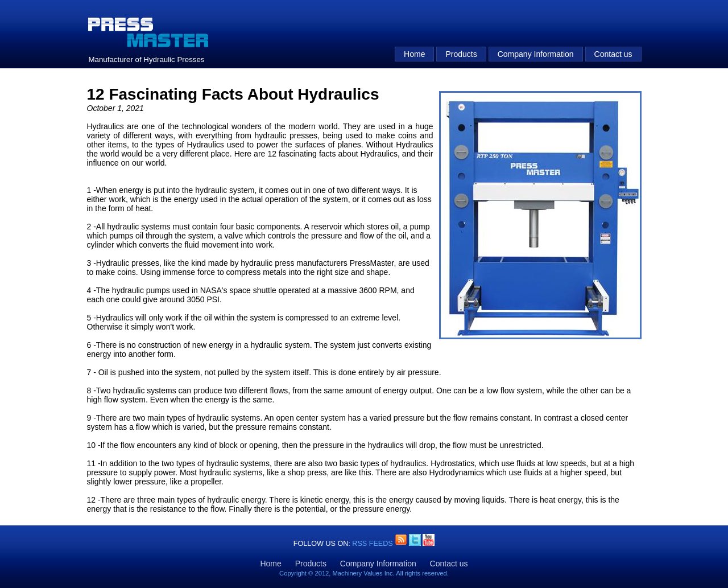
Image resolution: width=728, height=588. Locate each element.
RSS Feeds (373, 544)
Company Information (536, 54)
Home (414, 54)
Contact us (613, 54)
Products (461, 54)
